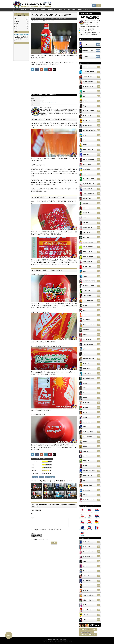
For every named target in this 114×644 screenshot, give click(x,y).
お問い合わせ (66, 640)
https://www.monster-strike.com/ (21, 35)
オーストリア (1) (82, 517)
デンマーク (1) (90, 523)
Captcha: (33, 535)
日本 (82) (82, 511)
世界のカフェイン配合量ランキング (29, 10)
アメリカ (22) (90, 511)
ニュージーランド (82, 529)
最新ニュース (62, 10)
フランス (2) (97, 529)
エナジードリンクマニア (59, 641)
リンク (61, 640)
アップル (42, 103)
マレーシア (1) (82, 535)
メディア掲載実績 (55, 640)
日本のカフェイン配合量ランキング (48, 10)
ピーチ (46, 103)
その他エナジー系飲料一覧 (88, 635)
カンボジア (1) (97, 517)
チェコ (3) (82, 523)
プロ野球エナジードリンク (88, 629)
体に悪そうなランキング (84, 10)
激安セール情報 (72, 10)
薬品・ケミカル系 (52, 103)
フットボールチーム (86, 632)
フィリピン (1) (90, 529)
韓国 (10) (90, 517)
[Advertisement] (54, 83)
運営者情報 (48, 640)
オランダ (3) (97, 511)
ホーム (16, 10)
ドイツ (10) (97, 523)
